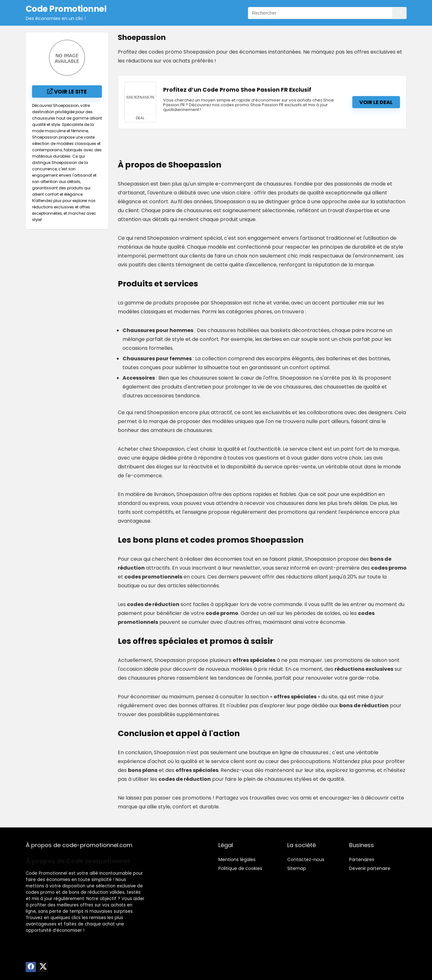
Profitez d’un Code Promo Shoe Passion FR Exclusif (237, 90)
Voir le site (67, 92)
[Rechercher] (399, 13)
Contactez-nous (306, 859)
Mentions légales (237, 859)
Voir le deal (376, 102)
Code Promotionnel (47, 873)
